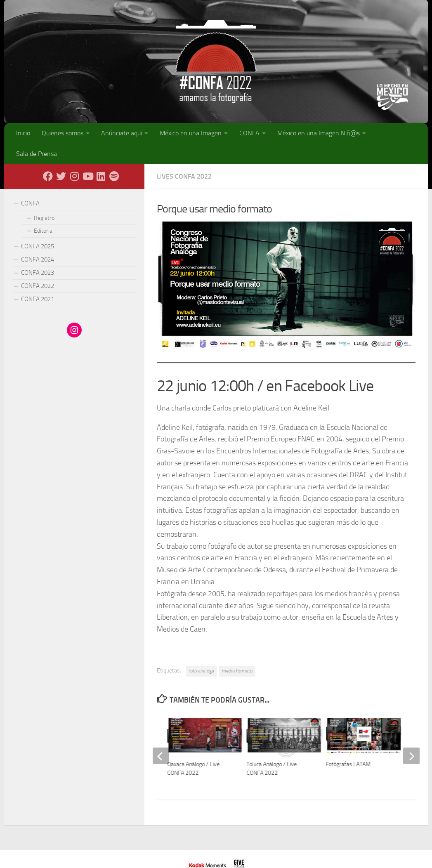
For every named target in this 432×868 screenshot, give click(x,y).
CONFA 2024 (38, 259)
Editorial (44, 231)
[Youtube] (87, 176)
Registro (44, 218)
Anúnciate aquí (122, 133)
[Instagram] (74, 176)
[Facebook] (48, 176)
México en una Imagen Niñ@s (319, 133)
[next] (411, 756)
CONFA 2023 (38, 273)
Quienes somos (63, 133)
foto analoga (201, 671)
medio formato (237, 671)
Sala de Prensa (37, 154)
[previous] (161, 756)
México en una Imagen (191, 133)
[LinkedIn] (101, 176)
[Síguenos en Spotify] (114, 176)
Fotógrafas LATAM (348, 764)
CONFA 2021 (38, 299)
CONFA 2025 (38, 246)
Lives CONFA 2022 (184, 176)
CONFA (249, 133)
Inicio (23, 133)
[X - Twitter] (61, 176)
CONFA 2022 (38, 286)
